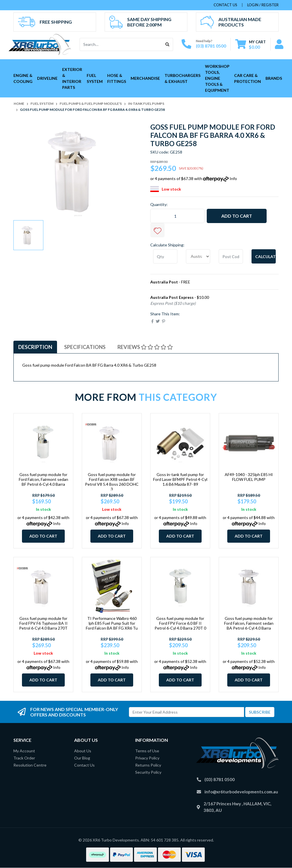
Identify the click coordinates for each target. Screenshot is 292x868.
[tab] (35, 347)
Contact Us (84, 765)
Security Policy (148, 772)
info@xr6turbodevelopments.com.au (241, 792)
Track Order (24, 758)
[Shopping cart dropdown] (251, 44)
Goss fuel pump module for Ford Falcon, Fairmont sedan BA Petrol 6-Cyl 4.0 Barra (249, 623)
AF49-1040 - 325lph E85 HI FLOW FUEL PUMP (249, 477)
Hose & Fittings (117, 78)
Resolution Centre (30, 765)
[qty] (165, 256)
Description (35, 347)
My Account (24, 751)
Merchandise (145, 78)
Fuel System (95, 78)
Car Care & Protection (248, 78)
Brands (274, 78)
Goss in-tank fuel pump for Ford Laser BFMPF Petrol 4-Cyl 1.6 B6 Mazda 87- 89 (180, 479)
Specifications (85, 347)
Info (233, 178)
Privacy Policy (147, 758)
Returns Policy (148, 765)
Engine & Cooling (23, 78)
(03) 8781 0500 (211, 46)
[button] (157, 230)
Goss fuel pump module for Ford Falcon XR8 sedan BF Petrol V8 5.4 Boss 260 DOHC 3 (112, 482)
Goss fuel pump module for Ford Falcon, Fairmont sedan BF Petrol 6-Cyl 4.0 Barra (43, 479)
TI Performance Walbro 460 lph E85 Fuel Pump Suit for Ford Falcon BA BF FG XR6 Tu (112, 623)
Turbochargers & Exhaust (182, 78)
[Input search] (121, 44)
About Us (83, 751)
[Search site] (168, 44)
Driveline (47, 78)
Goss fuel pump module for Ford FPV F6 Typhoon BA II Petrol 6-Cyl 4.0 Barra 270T (43, 623)
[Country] (198, 256)
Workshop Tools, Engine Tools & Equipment (217, 78)
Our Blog (82, 758)
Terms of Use (147, 751)
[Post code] (231, 256)
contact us (225, 5)
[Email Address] (186, 712)
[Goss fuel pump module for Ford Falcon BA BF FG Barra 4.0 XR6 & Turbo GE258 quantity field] (177, 216)
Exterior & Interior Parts (72, 78)
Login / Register (263, 5)
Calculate (265, 257)
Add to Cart (237, 216)
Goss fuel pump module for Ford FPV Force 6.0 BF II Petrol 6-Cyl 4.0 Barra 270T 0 (180, 623)
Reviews (145, 347)
